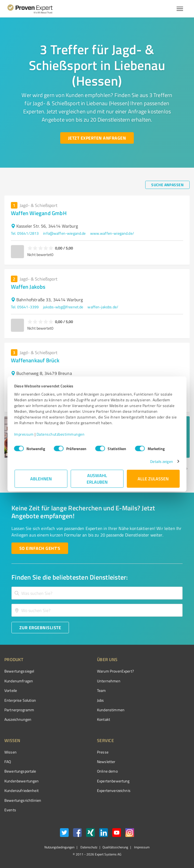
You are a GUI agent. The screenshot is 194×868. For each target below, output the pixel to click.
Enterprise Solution (20, 700)
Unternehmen (109, 681)
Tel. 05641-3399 (25, 307)
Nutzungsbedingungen (59, 847)
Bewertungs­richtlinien (23, 800)
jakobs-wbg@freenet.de (63, 307)
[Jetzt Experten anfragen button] (97, 138)
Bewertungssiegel (19, 671)
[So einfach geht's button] (40, 548)
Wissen (10, 752)
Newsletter (106, 762)
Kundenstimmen (111, 710)
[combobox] (97, 593)
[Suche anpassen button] (167, 185)
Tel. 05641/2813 (25, 233)
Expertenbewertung (113, 781)
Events (10, 810)
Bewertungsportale (20, 771)
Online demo (107, 771)
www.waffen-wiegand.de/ (112, 233)
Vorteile (11, 690)
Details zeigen (161, 461)
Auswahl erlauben (97, 479)
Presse (103, 752)
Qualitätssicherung (115, 847)
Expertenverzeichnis (114, 790)
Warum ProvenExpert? (115, 671)
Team (101, 690)
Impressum (24, 434)
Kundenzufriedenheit (22, 790)
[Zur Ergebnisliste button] (40, 628)
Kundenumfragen (19, 681)
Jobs (101, 700)
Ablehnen (41, 479)
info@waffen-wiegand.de (64, 233)
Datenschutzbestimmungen (61, 434)
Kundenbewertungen (22, 781)
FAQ (8, 762)
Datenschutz (88, 847)
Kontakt (104, 719)
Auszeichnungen (18, 719)
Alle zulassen (153, 479)
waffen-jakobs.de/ (103, 307)
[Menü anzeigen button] (180, 9)
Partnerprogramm (19, 710)
